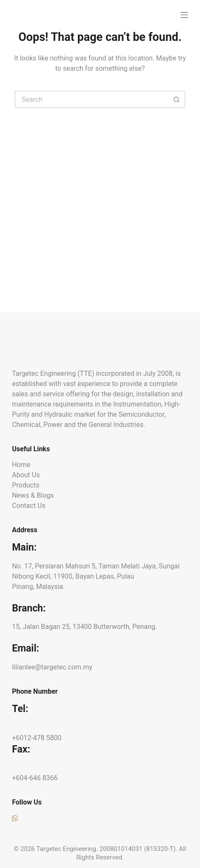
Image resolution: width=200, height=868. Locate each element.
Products (26, 485)
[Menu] (184, 15)
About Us (26, 475)
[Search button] (177, 99)
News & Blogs (33, 495)
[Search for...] (91, 99)
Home (21, 465)
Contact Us (29, 506)
